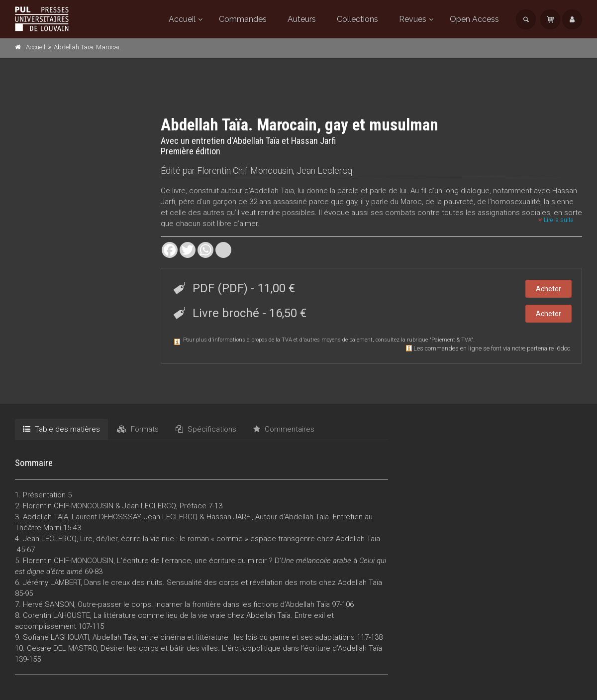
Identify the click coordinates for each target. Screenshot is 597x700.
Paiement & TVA (451, 340)
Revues (413, 19)
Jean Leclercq (324, 171)
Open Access (474, 19)
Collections (357, 19)
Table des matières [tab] (61, 429)
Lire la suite (556, 220)
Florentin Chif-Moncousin (245, 171)
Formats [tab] (138, 429)
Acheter (548, 289)
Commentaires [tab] (284, 429)
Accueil (182, 19)
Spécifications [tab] (206, 429)
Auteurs (302, 19)
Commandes (243, 19)
